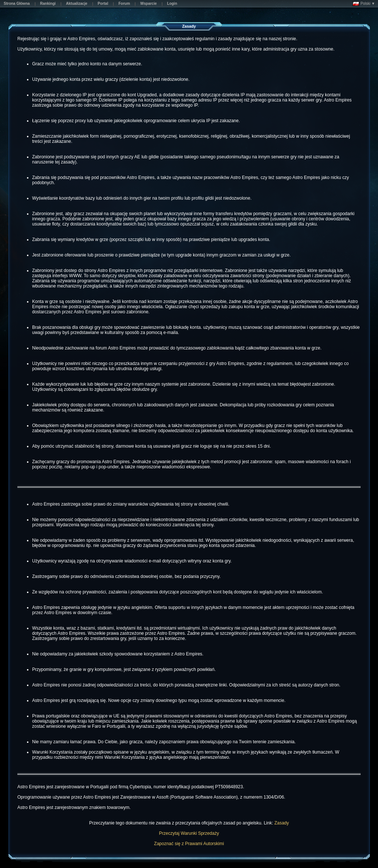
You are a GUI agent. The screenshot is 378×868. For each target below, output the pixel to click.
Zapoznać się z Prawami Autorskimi (189, 844)
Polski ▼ (364, 4)
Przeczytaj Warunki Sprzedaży (189, 833)
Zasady (281, 823)
